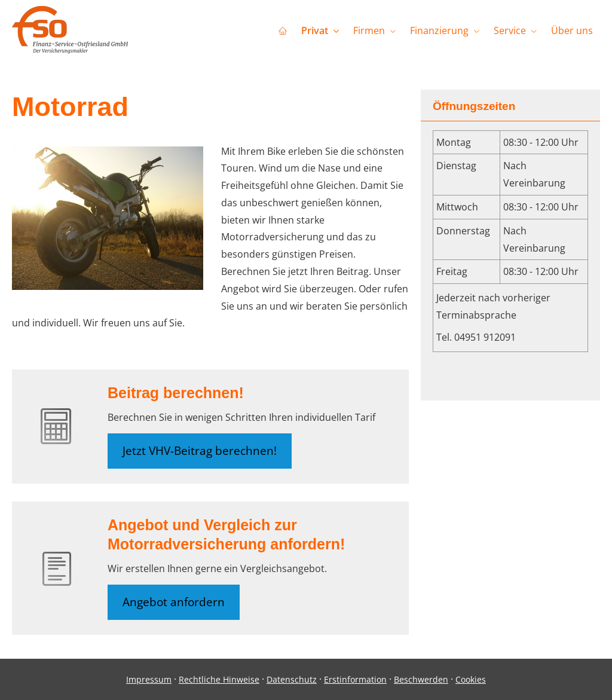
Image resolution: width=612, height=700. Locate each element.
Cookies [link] (471, 679)
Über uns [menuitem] (572, 30)
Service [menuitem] (510, 30)
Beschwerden (421, 679)
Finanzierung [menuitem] (439, 30)
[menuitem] (283, 30)
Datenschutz (292, 679)
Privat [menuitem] (315, 30)
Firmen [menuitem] (369, 30)
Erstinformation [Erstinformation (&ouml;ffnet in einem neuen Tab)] (355, 679)
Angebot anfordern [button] (174, 602)
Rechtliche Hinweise (219, 679)
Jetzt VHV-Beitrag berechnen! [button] (200, 451)
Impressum (149, 679)
